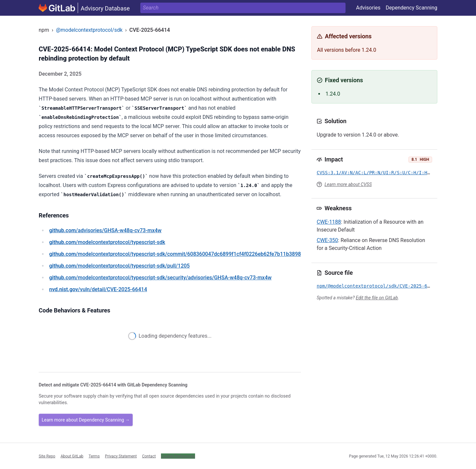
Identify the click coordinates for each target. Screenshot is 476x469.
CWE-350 (327, 240)
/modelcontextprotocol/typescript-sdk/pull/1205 (119, 266)
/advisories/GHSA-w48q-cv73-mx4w (105, 230)
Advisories (368, 8)
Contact (149, 456)
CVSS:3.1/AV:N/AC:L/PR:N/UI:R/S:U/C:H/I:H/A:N (377, 173)
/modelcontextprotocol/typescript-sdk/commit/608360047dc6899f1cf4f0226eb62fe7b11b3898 (175, 254)
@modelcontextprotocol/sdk (89, 30)
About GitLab (72, 456)
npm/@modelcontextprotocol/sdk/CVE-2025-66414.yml (383, 286)
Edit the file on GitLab (377, 298)
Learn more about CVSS (348, 184)
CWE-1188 (329, 222)
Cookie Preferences (178, 456)
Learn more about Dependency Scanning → (86, 420)
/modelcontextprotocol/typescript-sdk (107, 242)
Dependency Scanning (411, 8)
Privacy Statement (121, 456)
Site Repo (47, 456)
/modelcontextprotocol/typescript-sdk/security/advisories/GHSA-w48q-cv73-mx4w (160, 278)
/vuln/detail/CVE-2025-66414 (98, 289)
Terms (94, 456)
